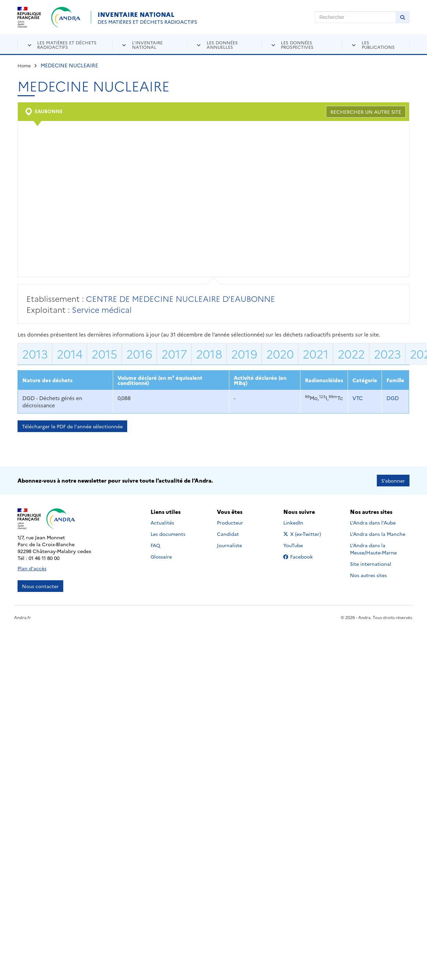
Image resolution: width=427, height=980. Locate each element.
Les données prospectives (297, 45)
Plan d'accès (32, 568)
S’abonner (393, 481)
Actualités (162, 522)
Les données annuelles (222, 45)
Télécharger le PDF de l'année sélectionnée (72, 426)
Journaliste (229, 545)
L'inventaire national (147, 45)
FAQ (155, 545)
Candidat (228, 534)
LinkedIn (301, 522)
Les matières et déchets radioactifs (67, 45)
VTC (358, 398)
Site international (371, 564)
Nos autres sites (368, 575)
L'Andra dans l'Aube (373, 522)
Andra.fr (23, 617)
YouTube (301, 545)
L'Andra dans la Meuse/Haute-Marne (373, 549)
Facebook (303, 557)
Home (24, 65)
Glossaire (161, 557)
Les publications (378, 45)
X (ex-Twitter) (303, 534)
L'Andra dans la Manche (378, 534)
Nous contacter (40, 586)
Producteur (230, 522)
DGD (393, 398)
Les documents (168, 534)
